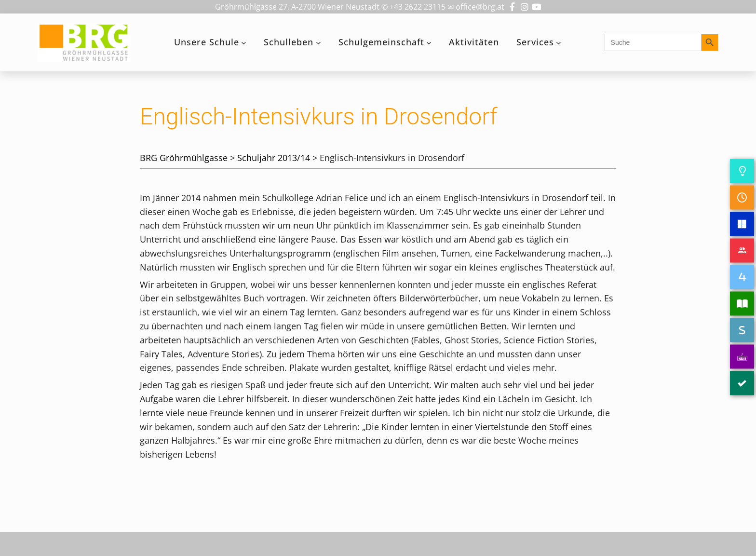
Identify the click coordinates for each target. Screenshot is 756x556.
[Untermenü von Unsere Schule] (244, 43)
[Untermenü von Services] (559, 43)
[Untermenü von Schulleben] (318, 43)
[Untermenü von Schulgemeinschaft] (429, 43)
